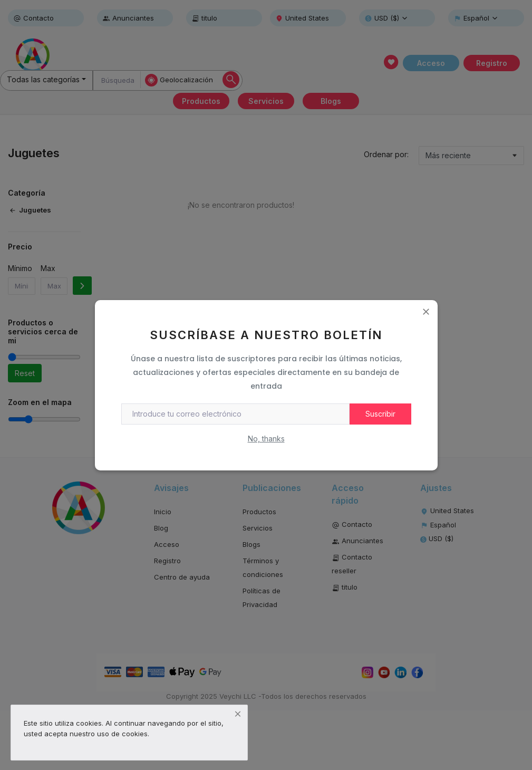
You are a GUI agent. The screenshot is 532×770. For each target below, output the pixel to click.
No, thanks (266, 439)
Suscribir (380, 414)
